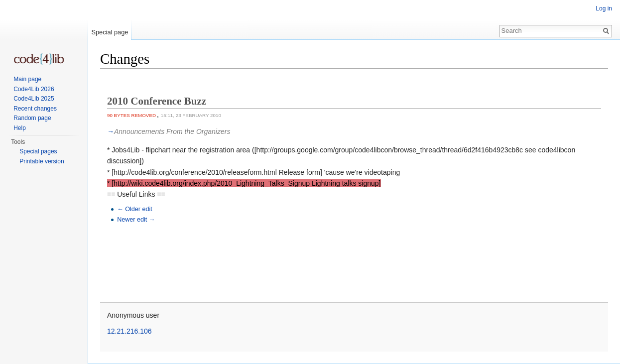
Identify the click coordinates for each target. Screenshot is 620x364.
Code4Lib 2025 (34, 99)
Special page (110, 32)
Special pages (38, 151)
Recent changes (35, 109)
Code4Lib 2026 (34, 89)
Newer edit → (136, 220)
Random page (32, 118)
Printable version (42, 161)
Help (20, 128)
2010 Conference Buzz (157, 101)
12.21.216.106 (129, 331)
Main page (27, 79)
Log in (604, 8)
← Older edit (135, 209)
